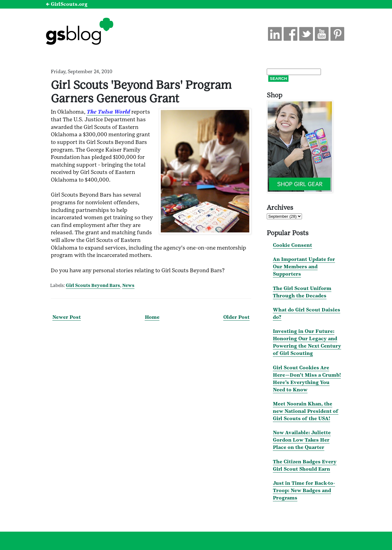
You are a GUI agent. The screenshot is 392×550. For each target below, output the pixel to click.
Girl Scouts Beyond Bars (93, 285)
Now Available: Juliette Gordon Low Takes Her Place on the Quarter (302, 440)
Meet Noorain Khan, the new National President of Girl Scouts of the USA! (306, 411)
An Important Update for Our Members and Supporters (304, 267)
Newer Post (67, 317)
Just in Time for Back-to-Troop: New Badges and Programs (304, 490)
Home (152, 317)
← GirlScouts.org (67, 4)
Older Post (236, 317)
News (128, 285)
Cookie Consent (292, 245)
